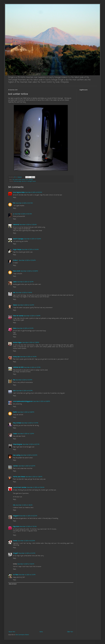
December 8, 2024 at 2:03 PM (26, 305)
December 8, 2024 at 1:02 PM (25, 282)
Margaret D (16, 516)
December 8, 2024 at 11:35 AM (33, 239)
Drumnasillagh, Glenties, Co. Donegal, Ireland (25, 181)
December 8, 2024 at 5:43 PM (24, 380)
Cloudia (15, 434)
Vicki (14, 391)
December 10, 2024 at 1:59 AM (26, 564)
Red (14, 380)
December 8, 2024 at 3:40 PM (28, 357)
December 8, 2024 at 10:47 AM (24, 203)
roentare (15, 466)
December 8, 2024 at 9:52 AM (34, 192)
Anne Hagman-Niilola (19, 192)
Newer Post (12, 632)
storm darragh (29, 180)
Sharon (15, 305)
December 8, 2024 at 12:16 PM (27, 260)
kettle (20, 180)
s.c (14, 214)
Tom (14, 203)
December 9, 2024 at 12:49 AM (36, 488)
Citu (14, 505)
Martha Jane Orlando (19, 477)
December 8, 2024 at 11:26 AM (28, 225)
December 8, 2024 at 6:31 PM (24, 391)
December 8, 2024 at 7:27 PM (30, 423)
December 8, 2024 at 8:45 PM (29, 455)
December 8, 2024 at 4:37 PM (32, 368)
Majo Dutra (16, 527)
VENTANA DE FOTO (18, 368)
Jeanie (15, 282)
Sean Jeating (17, 455)
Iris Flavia (16, 575)
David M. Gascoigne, (18, 239)
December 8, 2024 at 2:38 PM (31, 343)
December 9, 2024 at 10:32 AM (26, 541)
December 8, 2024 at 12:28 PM (29, 271)
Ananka (15, 541)
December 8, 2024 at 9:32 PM (27, 466)
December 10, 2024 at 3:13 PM (27, 575)
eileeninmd (16, 225)
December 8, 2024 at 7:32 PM (26, 434)
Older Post (70, 632)
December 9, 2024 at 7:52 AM (28, 527)
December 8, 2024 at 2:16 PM (32, 316)
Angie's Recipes (17, 250)
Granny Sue (16, 357)
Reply (15, 197)
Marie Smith (17, 271)
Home (41, 632)
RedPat (15, 412)
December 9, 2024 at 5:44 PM (27, 553)
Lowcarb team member (20, 488)
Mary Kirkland (17, 423)
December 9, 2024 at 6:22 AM (29, 516)
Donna (15, 328)
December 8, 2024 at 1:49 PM (24, 293)
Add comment (13, 584)
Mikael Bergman (18, 444)
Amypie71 (16, 553)
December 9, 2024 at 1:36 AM (24, 505)
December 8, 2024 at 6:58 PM (42, 402)
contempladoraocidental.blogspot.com (23, 402)
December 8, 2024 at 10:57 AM (23, 214)
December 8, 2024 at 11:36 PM (34, 477)
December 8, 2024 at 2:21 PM (25, 328)
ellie (14, 293)
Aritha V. (16, 260)
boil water (15, 180)
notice (23, 180)
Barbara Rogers (17, 343)
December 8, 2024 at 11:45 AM (30, 250)
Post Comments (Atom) (22, 635)
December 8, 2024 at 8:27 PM (31, 444)
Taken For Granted (18, 316)
